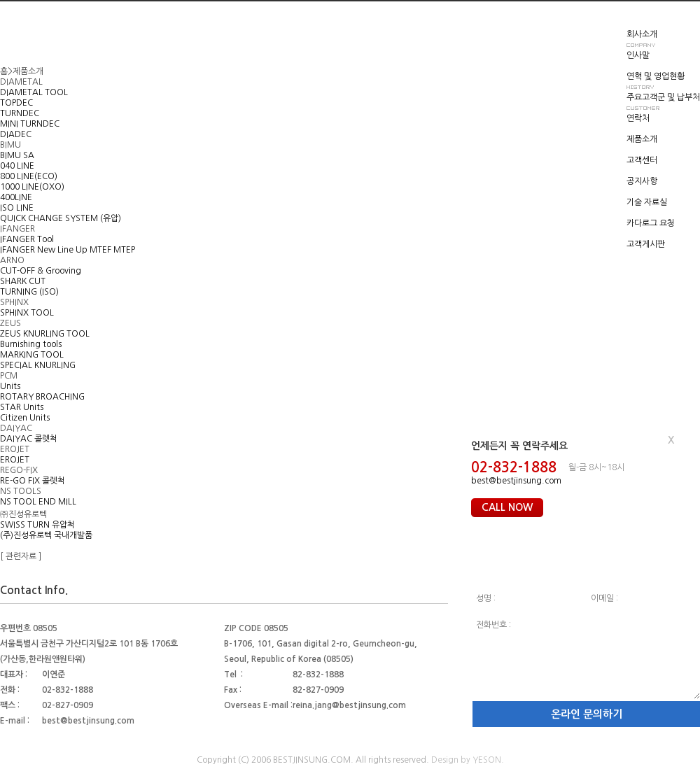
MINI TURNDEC (30, 124)
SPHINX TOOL (27, 313)
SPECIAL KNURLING (38, 365)
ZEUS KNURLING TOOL (45, 334)
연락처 (638, 118)
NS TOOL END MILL (38, 502)
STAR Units (22, 407)
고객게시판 (646, 244)
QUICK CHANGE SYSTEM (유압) (61, 218)
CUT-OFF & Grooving (41, 271)
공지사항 (642, 181)
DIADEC (16, 134)
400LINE (16, 197)
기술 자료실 (647, 202)
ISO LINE (17, 208)
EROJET (15, 460)
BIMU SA (17, 155)
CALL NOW (507, 507)
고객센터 (642, 160)
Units (10, 386)
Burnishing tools (31, 344)
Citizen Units (25, 418)
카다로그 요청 (651, 223)
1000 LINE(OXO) (32, 187)
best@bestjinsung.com (516, 481)
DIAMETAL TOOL (34, 92)
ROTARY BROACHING (42, 397)
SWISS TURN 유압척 (37, 525)
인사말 (638, 55)
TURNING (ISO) (29, 292)
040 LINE (17, 166)
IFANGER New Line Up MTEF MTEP (68, 250)
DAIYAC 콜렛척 (29, 439)
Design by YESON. (468, 760)
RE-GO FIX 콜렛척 (33, 481)
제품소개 (642, 139)
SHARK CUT (23, 281)
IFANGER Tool (27, 239)
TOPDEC (16, 103)
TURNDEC (20, 113)
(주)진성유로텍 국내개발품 (46, 535)
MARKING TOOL (32, 355)
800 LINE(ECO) (29, 176)
